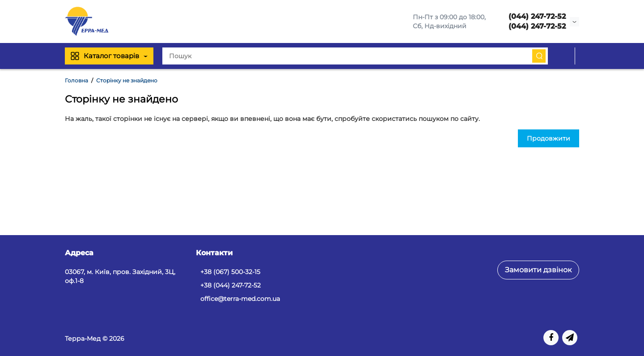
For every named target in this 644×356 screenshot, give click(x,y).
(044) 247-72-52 (537, 16)
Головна (76, 80)
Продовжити (549, 138)
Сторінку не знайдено (127, 80)
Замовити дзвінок (538, 270)
